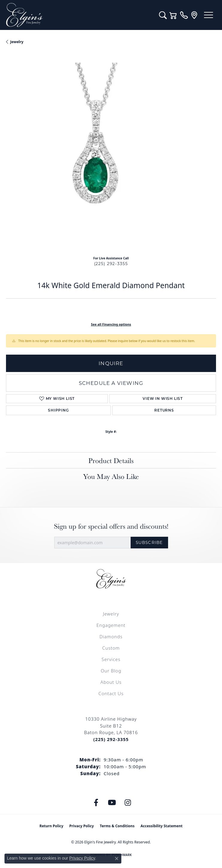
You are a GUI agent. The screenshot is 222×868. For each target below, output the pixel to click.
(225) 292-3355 (111, 264)
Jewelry (111, 614)
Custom (111, 648)
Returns (164, 410)
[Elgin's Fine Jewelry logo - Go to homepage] (80, 15)
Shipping (58, 410)
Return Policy (52, 826)
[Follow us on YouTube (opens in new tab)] (112, 803)
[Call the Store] (111, 739)
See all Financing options (111, 324)
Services (111, 659)
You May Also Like (111, 476)
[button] (163, 15)
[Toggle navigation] (209, 15)
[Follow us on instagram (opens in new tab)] (128, 803)
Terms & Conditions (117, 826)
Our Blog (111, 671)
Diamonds (111, 636)
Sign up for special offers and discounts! (111, 526)
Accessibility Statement (161, 826)
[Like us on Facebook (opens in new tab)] (96, 803)
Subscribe (149, 542)
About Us (111, 682)
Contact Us (111, 693)
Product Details (111, 460)
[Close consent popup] (117, 858)
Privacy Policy (81, 826)
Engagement (111, 625)
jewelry (17, 42)
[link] (184, 15)
